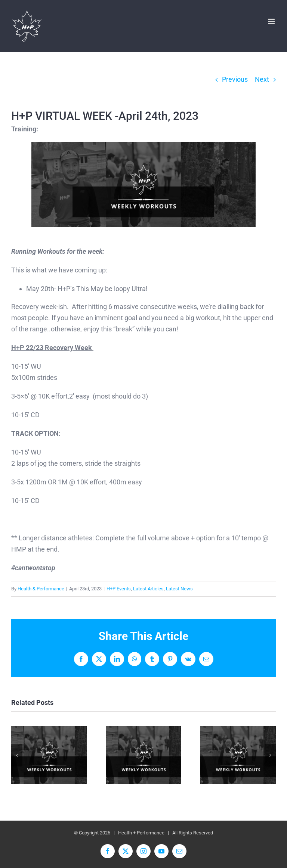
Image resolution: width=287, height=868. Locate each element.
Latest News (179, 589)
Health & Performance (41, 589)
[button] (17, 755)
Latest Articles (148, 589)
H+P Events (119, 589)
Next (262, 79)
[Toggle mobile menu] (272, 21)
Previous (235, 79)
